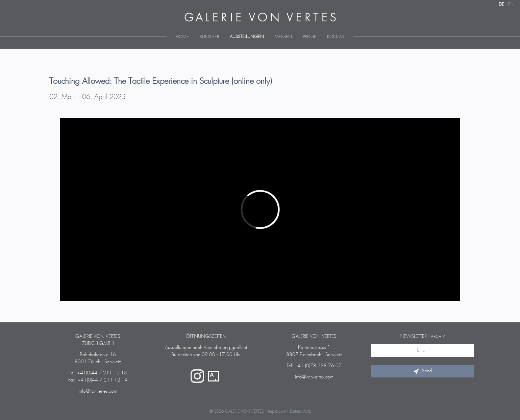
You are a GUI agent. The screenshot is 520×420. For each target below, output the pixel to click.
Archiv (438, 337)
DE (501, 5)
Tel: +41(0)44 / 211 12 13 (98, 373)
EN (511, 5)
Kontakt (337, 37)
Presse (309, 37)
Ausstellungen (247, 37)
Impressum (277, 411)
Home (182, 37)
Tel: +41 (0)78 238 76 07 (314, 366)
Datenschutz (300, 411)
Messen (283, 37)
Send (422, 371)
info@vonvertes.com (98, 391)
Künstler (209, 37)
